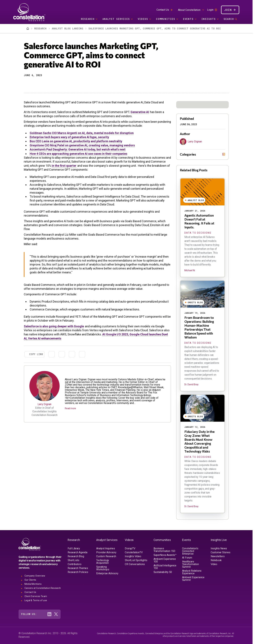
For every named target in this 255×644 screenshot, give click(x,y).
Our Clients (30, 580)
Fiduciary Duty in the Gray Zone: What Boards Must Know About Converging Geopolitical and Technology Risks (200, 441)
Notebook (216, 560)
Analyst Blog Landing (68, 28)
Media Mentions (33, 584)
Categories (188, 154)
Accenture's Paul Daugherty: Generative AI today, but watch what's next (78, 149)
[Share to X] (32, 84)
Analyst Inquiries (106, 548)
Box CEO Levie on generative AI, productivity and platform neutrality (76, 141)
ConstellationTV (134, 552)
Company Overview (35, 576)
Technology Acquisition (103, 562)
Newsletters (218, 556)
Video (214, 564)
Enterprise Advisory (107, 573)
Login (210, 10)
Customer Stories (221, 552)
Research (88, 19)
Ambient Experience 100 (165, 560)
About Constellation (189, 10)
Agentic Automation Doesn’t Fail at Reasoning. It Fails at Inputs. (199, 221)
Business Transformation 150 (164, 550)
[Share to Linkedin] (38, 84)
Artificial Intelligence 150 (165, 567)
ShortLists (73, 560)
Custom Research (106, 556)
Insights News (219, 548)
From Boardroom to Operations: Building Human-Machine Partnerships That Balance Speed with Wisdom (199, 327)
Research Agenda (78, 552)
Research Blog (76, 556)
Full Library (74, 548)
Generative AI (140, 112)
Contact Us (163, 10)
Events (188, 19)
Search (229, 19)
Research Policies (78, 572)
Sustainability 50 (163, 572)
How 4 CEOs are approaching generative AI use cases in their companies (78, 154)
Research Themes (78, 568)
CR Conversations (135, 564)
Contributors (75, 564)
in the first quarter (64, 166)
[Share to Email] (44, 84)
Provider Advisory (106, 552)
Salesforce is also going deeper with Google (54, 326)
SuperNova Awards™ (165, 555)
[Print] (50, 84)
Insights (209, 19)
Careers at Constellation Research (43, 588)
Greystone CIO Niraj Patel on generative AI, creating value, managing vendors (82, 145)
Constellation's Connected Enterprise (190, 551)
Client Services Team (36, 596)
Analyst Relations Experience (192, 572)
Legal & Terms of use (36, 600)
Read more (70, 408)
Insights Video (133, 556)
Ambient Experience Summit (193, 579)
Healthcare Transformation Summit (190, 564)
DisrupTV (130, 548)
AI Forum (187, 558)
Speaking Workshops (103, 568)
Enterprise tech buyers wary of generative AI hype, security (69, 137)
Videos (143, 19)
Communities (166, 19)
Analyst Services (116, 19)
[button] (26, 84)
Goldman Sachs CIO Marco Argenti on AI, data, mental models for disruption (82, 133)
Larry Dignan (45, 404)
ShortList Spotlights (136, 560)
